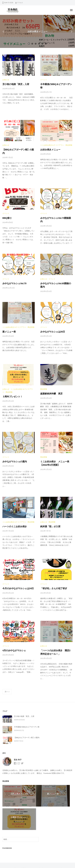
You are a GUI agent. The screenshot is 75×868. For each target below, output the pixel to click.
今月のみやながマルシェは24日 (16, 571)
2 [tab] (32, 44)
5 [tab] (43, 44)
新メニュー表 (8, 317)
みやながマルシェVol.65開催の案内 (55, 273)
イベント (43, 80)
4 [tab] (39, 44)
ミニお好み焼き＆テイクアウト (51, 141)
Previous (4, 31)
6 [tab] (46, 44)
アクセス (20, 3)
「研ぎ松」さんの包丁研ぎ (51, 571)
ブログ (16, 851)
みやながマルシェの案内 (13, 445)
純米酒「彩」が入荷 (49, 509)
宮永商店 (40, 858)
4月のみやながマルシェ (12, 632)
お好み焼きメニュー (37, 31)
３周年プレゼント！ (11, 381)
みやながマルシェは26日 (51, 317)
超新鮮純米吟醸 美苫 (50, 378)
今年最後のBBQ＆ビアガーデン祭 (55, 84)
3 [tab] (36, 44)
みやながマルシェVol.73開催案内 (54, 209)
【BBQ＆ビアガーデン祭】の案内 (17, 145)
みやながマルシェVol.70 (13, 273)
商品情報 (67, 141)
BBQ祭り (6, 209)
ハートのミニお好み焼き (13, 509)
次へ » (7, 672)
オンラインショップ (54, 851)
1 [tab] (29, 44)
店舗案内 (42, 851)
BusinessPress (50, 862)
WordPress (32, 862)
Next (71, 31)
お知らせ (6, 80)
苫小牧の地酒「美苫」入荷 (14, 84)
